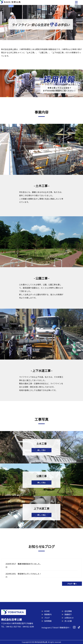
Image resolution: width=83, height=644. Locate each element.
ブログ (46, 618)
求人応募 (67, 621)
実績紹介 (67, 614)
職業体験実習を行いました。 (30, 564)
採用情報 (47, 621)
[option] (41, 23)
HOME (46, 611)
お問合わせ (68, 618)
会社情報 (67, 611)
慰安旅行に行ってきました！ (30, 574)
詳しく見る (42, 450)
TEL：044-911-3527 (9, 627)
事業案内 (47, 614)
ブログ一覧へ (72, 584)
